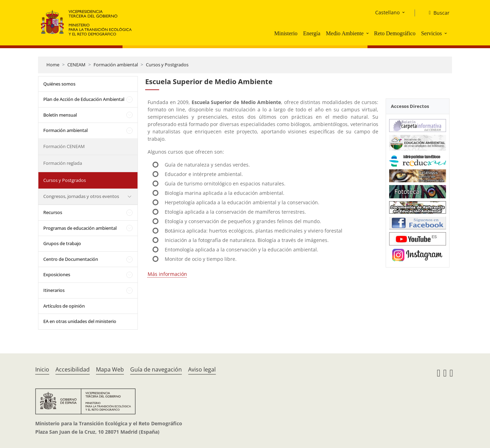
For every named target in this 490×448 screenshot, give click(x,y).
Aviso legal (202, 369)
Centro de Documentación (71, 259)
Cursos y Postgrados (167, 65)
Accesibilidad (73, 369)
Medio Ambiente (345, 33)
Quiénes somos (59, 84)
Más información (167, 274)
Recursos (53, 212)
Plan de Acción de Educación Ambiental (84, 99)
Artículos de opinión (64, 306)
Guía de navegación (156, 369)
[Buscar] (436, 13)
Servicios (431, 33)
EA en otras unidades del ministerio (80, 321)
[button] (368, 33)
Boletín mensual (60, 115)
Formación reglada (63, 163)
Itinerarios (54, 290)
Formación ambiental (116, 65)
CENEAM (76, 65)
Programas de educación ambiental (80, 228)
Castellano (387, 12)
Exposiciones (57, 274)
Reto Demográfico (395, 33)
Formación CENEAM (64, 146)
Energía (311, 33)
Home (53, 65)
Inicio (42, 369)
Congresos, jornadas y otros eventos (81, 196)
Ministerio (286, 33)
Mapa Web (110, 369)
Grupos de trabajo (62, 243)
